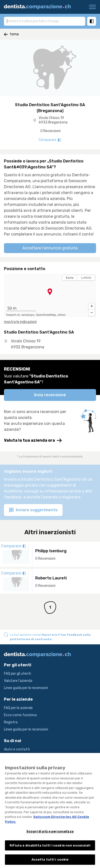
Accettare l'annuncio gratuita (50, 248)
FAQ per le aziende (18, 708)
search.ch (14, 315)
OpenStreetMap (46, 315)
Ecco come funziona (20, 715)
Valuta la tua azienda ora (33, 440)
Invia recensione (50, 395)
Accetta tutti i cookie (50, 862)
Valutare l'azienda (18, 681)
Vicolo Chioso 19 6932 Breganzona (53, 120)
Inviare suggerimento (33, 510)
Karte (70, 278)
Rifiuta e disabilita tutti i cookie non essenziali (50, 848)
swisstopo (28, 315)
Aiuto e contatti (17, 749)
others (61, 315)
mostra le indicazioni (20, 322)
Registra (11, 722)
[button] (92, 306)
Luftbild (86, 278)
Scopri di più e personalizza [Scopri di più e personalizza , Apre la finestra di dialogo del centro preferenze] (50, 834)
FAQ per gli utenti (17, 674)
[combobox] (45, 21)
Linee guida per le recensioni (26, 688)
